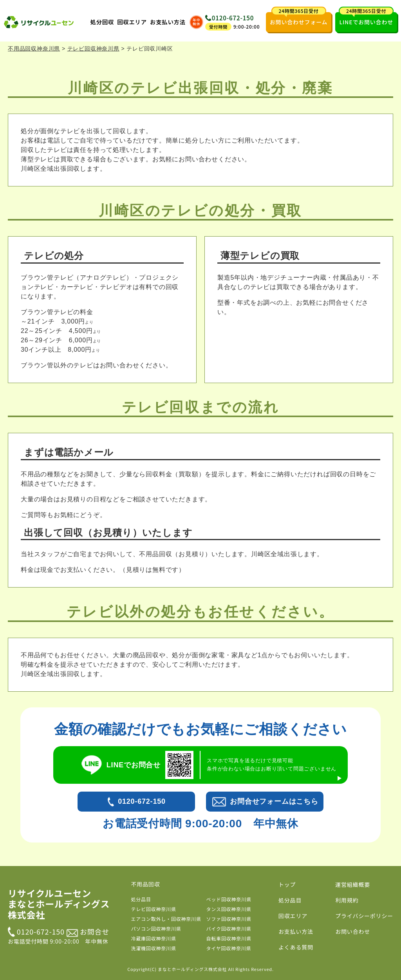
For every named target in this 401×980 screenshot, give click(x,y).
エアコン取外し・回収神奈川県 (166, 919)
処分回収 (102, 22)
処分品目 (141, 899)
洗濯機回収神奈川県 (154, 948)
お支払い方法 (168, 22)
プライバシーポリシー (364, 916)
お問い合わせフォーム (299, 19)
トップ (287, 884)
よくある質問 (296, 947)
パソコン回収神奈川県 (156, 928)
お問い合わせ (353, 931)
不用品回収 (146, 884)
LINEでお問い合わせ (366, 19)
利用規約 (347, 900)
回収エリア (132, 22)
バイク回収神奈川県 (229, 928)
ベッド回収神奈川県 (229, 899)
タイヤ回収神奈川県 (229, 948)
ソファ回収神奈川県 (229, 919)
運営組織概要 (353, 884)
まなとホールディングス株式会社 (192, 969)
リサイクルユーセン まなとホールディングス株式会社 (59, 904)
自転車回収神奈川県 (229, 938)
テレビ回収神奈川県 (154, 909)
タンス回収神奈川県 (229, 909)
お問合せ (88, 932)
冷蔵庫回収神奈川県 (154, 938)
